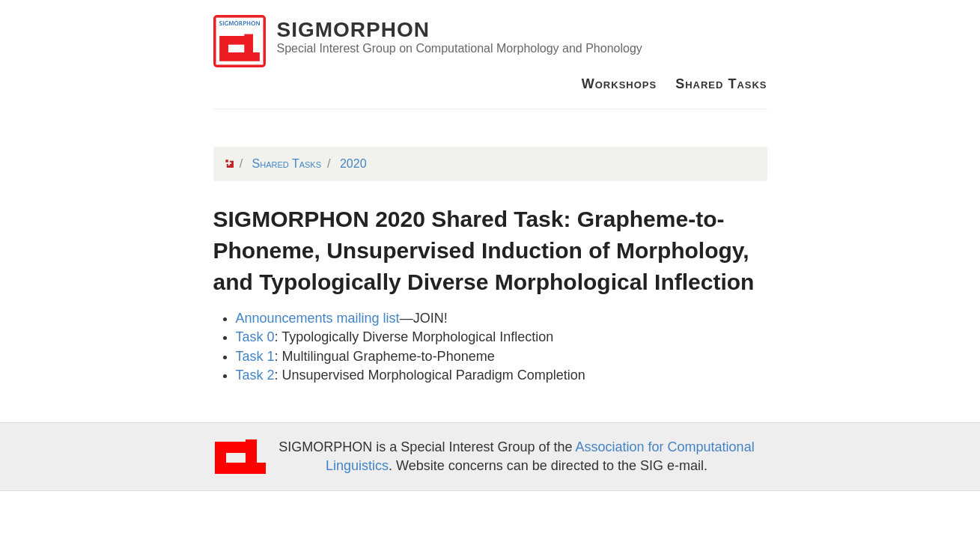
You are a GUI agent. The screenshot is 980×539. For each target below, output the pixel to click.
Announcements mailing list (318, 318)
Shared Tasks (721, 84)
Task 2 (255, 375)
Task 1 (255, 356)
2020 (353, 164)
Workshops (619, 84)
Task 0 (255, 337)
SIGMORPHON (353, 30)
